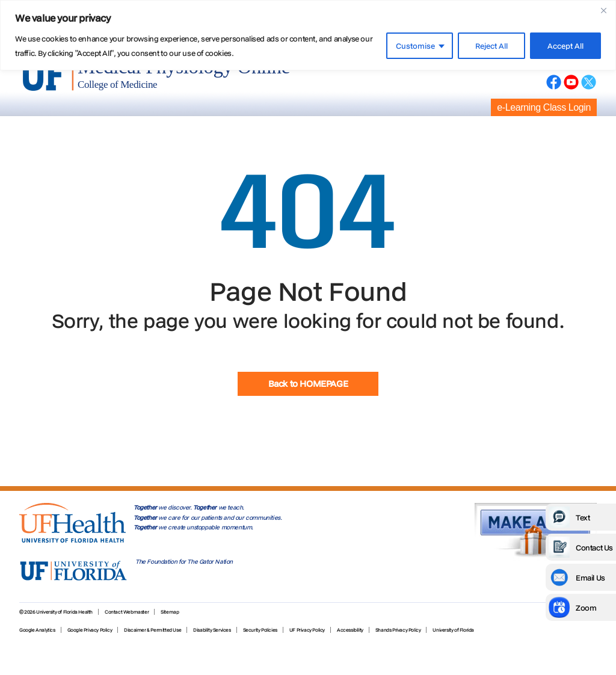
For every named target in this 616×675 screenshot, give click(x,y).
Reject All (491, 46)
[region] (308, 35)
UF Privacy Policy (307, 630)
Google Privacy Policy (90, 630)
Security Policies (260, 630)
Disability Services (212, 630)
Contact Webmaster (127, 612)
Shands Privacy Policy (398, 630)
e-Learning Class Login (544, 107)
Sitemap (170, 612)
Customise (415, 46)
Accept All (565, 46)
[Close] (603, 10)
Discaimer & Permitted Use (152, 630)
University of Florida (453, 630)
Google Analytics (37, 630)
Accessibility (350, 630)
